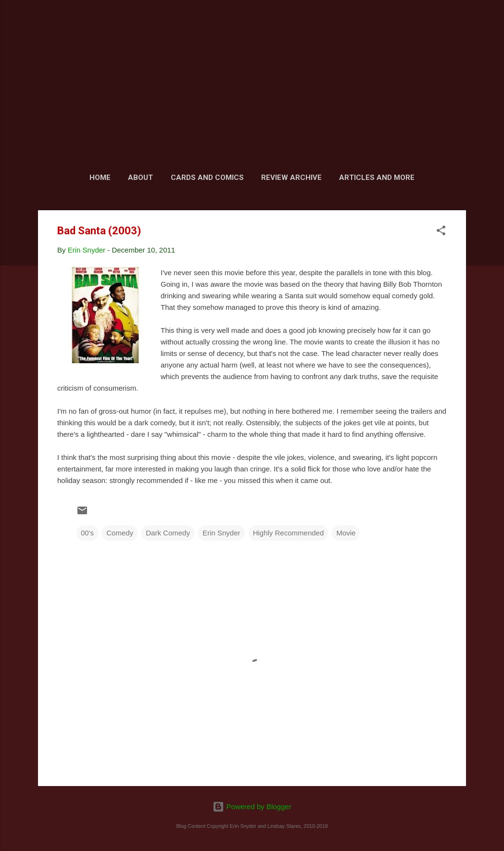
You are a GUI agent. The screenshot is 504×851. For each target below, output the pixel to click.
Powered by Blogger (252, 807)
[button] (441, 232)
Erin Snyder (221, 533)
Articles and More (377, 178)
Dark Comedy (168, 533)
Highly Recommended (289, 533)
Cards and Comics (207, 178)
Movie (346, 533)
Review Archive (291, 178)
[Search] (460, 26)
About (140, 178)
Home (100, 178)
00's (87, 533)
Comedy (120, 533)
